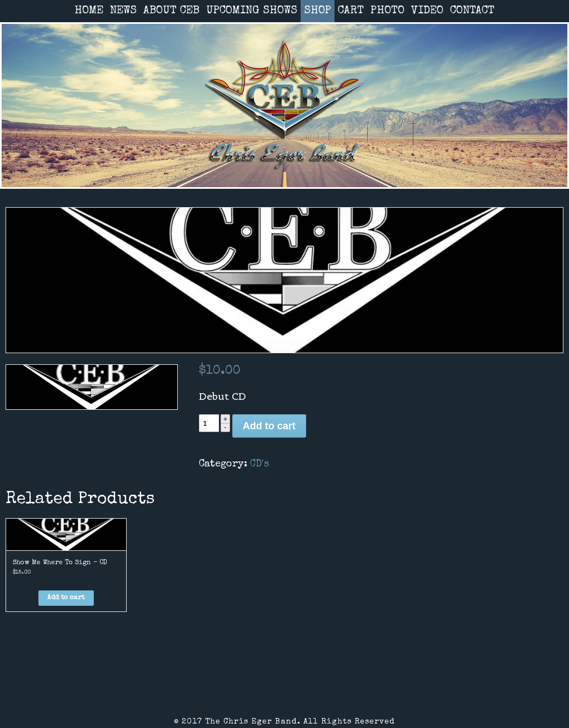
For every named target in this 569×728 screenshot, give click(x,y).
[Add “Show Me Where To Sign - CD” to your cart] (66, 598)
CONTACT (472, 11)
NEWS (123, 11)
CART (351, 11)
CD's (259, 464)
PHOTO (388, 11)
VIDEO (427, 11)
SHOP (318, 11)
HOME (89, 11)
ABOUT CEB (171, 11)
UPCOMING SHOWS (252, 11)
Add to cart (269, 426)
